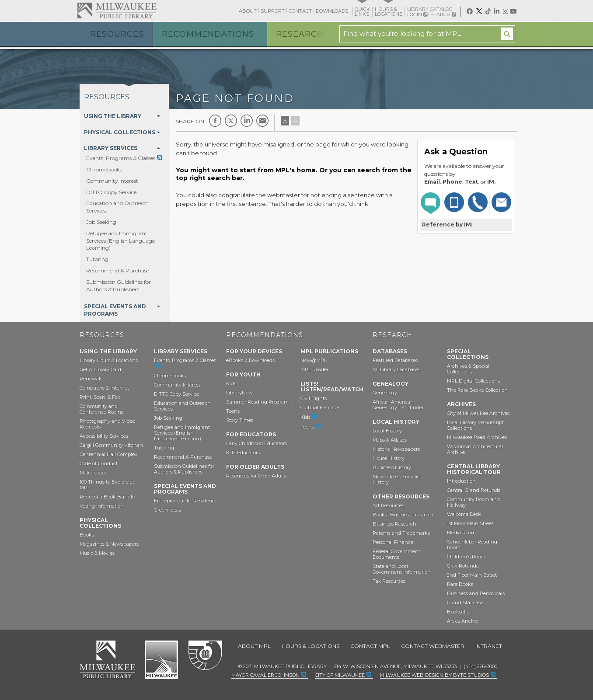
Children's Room (466, 557)
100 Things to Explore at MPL (107, 485)
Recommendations (208, 34)
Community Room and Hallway (473, 502)
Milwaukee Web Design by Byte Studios (434, 675)
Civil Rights (314, 398)
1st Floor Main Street (470, 523)
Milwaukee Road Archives (477, 437)
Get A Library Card (100, 369)
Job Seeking (101, 222)
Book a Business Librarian (403, 515)
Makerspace (93, 473)
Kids (231, 383)
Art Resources (388, 505)
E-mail (262, 121)
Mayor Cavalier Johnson (265, 675)
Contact (300, 11)
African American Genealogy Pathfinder (398, 405)
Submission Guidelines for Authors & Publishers (119, 286)
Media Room (461, 533)
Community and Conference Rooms (101, 409)
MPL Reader (314, 369)
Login (417, 15)
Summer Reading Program (257, 402)
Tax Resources (389, 581)
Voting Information (102, 506)
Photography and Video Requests (107, 424)
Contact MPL (370, 646)
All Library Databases (396, 369)
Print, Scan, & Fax (100, 397)
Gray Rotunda (463, 566)
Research (300, 34)
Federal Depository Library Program (205, 656)
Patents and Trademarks (401, 533)
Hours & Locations (310, 646)
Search (443, 14)
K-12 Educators (243, 453)
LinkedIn (247, 121)
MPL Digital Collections (473, 381)
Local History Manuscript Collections (475, 425)
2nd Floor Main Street (472, 575)
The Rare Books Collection (477, 390)
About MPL (254, 646)
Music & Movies (97, 553)
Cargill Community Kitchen (111, 445)
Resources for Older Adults (256, 476)
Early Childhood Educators (256, 443)
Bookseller (459, 612)
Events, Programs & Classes (121, 158)
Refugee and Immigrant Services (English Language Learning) (120, 241)
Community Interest (112, 181)
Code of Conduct (99, 463)
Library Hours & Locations (109, 360)
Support (273, 11)
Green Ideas (167, 510)
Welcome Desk (464, 514)
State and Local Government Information (402, 569)
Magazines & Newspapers (109, 544)
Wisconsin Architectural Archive (475, 449)
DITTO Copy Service (111, 192)
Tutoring (97, 259)
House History (389, 458)
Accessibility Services (104, 436)
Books (87, 535)
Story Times (240, 420)
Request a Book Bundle (107, 497)
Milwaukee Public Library (117, 10)
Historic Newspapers (396, 449)
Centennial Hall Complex (108, 454)
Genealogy (385, 393)
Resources (117, 34)
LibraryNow (239, 393)
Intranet (489, 646)
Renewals (91, 379)
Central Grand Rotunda (474, 490)
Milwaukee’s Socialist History (397, 479)
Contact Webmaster (433, 646)
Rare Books (460, 584)
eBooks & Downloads (250, 360)
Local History (387, 431)
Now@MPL (314, 360)
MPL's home (296, 170)
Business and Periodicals (476, 593)
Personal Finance (393, 542)
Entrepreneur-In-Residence (186, 501)
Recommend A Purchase (118, 270)
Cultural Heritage (320, 407)
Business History (392, 467)
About (248, 11)
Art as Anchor (463, 621)
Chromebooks (104, 169)
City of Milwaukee (161, 660)
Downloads (332, 11)
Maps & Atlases (390, 440)
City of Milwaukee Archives (478, 413)
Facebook (215, 121)
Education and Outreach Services (182, 406)
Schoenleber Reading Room (472, 545)
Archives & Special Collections (468, 369)
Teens (233, 411)
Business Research (394, 524)
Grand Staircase (465, 602)
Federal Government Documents (396, 554)
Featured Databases (395, 360)
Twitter (231, 121)
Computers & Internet (104, 388)
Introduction (461, 481)
